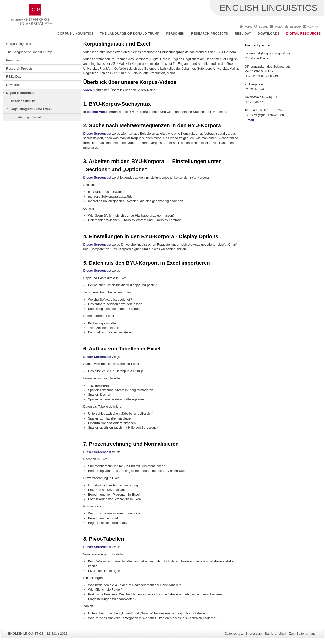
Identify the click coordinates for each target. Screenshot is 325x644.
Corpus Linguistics (76, 34)
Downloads (269, 34)
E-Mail (249, 120)
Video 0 (89, 90)
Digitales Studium (22, 101)
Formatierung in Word (25, 117)
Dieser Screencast (97, 133)
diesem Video (97, 112)
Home (248, 27)
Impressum (254, 633)
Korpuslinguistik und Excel (31, 109)
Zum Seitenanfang (302, 633)
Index (279, 27)
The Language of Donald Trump (130, 34)
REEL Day (243, 34)
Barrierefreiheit (275, 633)
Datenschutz (234, 633)
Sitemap (295, 27)
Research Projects (210, 34)
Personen (175, 34)
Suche (263, 27)
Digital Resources (304, 34)
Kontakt (314, 27)
